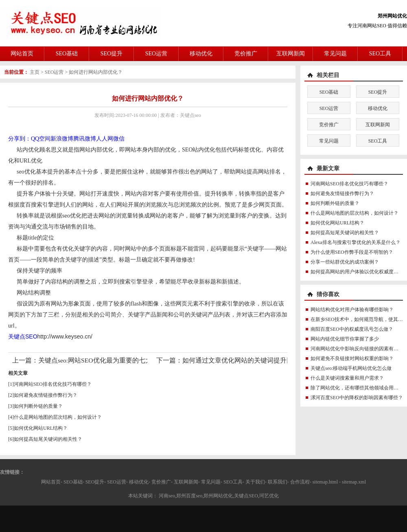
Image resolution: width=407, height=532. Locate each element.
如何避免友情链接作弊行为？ (46, 395)
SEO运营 (156, 54)
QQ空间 (41, 139)
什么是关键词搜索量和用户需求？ (347, 378)
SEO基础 (67, 54)
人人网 (105, 139)
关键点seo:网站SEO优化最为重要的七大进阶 (102, 360)
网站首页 (22, 54)
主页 (35, 72)
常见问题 (335, 54)
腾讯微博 (85, 139)
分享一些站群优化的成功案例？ (345, 262)
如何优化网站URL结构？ (41, 428)
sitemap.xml (354, 482)
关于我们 (255, 482)
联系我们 (278, 482)
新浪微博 (62, 139)
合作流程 (300, 482)
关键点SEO (23, 336)
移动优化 (201, 54)
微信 (119, 139)
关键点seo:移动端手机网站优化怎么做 (351, 368)
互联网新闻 (291, 54)
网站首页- (52, 482)
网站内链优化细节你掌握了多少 (345, 339)
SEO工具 (380, 54)
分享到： (20, 139)
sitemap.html (325, 482)
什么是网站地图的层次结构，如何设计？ (58, 417)
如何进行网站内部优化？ (96, 72)
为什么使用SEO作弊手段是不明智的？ (352, 252)
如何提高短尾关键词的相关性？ (48, 439)
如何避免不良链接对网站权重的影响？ (352, 358)
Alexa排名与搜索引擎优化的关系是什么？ (356, 242)
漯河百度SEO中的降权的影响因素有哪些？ (357, 398)
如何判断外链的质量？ (38, 406)
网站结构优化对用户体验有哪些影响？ (352, 310)
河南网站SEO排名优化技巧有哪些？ (53, 384)
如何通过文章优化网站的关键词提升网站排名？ (251, 360)
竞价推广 (246, 54)
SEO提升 (112, 54)
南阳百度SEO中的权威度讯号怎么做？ (352, 329)
